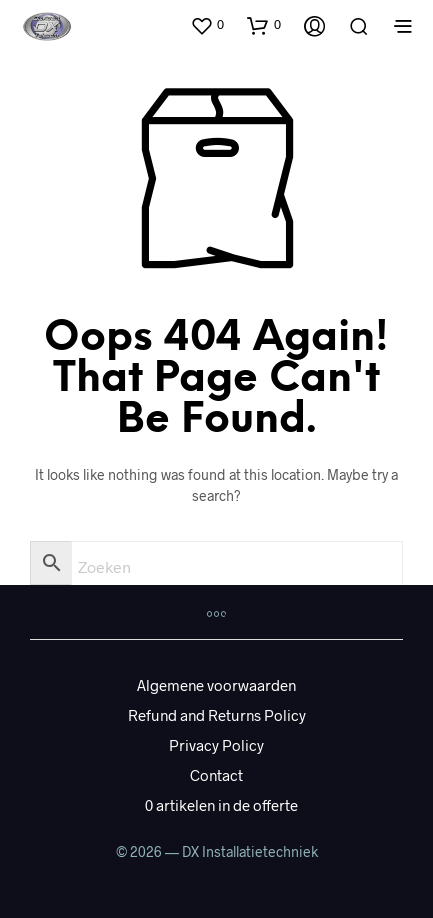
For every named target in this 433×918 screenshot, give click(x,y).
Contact (216, 775)
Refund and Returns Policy (217, 715)
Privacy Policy (216, 745)
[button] (207, 25)
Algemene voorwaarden (216, 685)
